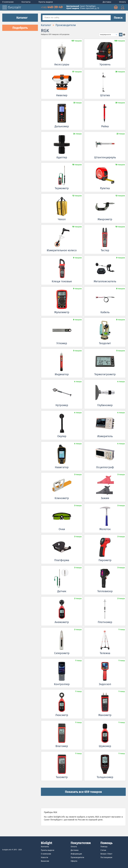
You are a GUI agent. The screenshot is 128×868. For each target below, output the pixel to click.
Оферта (74, 861)
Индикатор (62, 374)
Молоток (105, 529)
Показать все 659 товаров (83, 792)
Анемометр (62, 622)
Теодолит (105, 343)
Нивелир (62, 95)
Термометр (62, 188)
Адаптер (62, 157)
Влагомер (62, 746)
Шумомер (105, 746)
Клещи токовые (62, 281)
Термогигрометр (105, 374)
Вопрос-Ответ (106, 854)
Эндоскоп (105, 684)
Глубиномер (105, 405)
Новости (44, 857)
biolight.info (7, 850)
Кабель (105, 312)
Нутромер (62, 405)
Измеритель (105, 436)
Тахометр (62, 777)
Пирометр (105, 560)
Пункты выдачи (46, 2)
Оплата (122, 2)
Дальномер (62, 126)
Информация (76, 854)
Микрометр (105, 219)
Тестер (105, 250)
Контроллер (62, 684)
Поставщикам (106, 857)
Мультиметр (62, 312)
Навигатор (62, 467)
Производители (77, 857)
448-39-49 (52, 7)
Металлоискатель (105, 281)
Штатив (105, 95)
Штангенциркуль (105, 157)
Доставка (107, 2)
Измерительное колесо (62, 250)
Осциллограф (105, 467)
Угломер (62, 343)
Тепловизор (105, 591)
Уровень (105, 64)
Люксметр (62, 715)
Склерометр (62, 653)
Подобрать (20, 28)
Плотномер (105, 622)
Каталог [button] (20, 18)
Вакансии (45, 861)
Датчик (62, 591)
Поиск (118, 18)
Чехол (62, 219)
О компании (8, 2)
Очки (62, 529)
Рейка (105, 126)
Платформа (62, 560)
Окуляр (62, 436)
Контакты (26, 2)
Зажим (105, 498)
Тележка (105, 653)
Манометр (105, 715)
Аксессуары (62, 64)
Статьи (103, 850)
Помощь (104, 847)
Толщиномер (105, 777)
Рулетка (105, 188)
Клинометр (62, 498)
